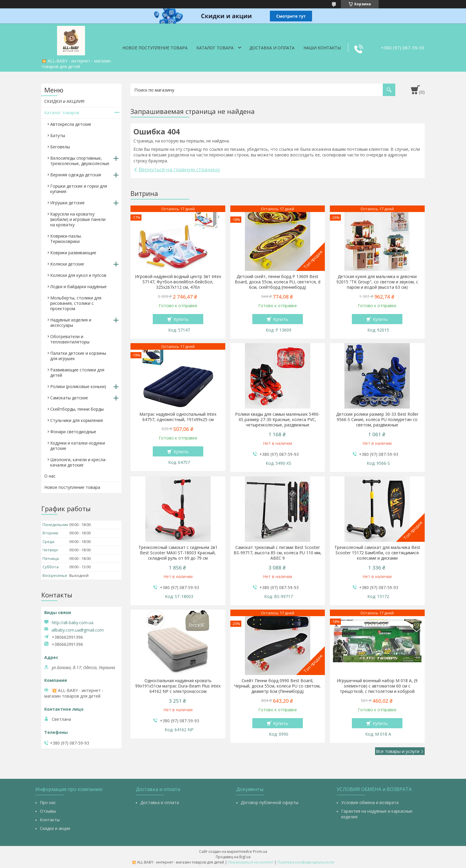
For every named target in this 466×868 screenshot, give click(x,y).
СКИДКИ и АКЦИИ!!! (64, 101)
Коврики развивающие (73, 253)
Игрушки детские (67, 203)
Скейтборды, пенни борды (77, 409)
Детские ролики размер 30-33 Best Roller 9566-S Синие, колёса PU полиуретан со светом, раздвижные (377, 420)
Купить (181, 319)
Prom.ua (260, 851)
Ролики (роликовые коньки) (78, 386)
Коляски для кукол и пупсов (78, 275)
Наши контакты (322, 48)
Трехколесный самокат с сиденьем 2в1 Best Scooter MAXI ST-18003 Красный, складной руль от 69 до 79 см (178, 553)
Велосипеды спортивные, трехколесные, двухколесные (80, 161)
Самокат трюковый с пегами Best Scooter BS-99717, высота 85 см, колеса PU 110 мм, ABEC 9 (278, 553)
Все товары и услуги (398, 751)
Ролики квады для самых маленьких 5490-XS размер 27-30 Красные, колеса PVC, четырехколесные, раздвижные (277, 420)
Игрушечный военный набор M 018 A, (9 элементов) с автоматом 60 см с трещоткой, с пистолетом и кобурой (377, 686)
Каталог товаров (62, 113)
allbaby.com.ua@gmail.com (78, 630)
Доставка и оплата (272, 48)
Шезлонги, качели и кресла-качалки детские (78, 462)
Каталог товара (215, 48)
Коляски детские (67, 264)
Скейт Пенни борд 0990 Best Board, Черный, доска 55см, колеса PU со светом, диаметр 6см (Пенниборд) (277, 686)
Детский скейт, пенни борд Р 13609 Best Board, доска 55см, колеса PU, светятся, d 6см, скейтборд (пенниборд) (278, 282)
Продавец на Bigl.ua (233, 857)
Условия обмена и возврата (370, 802)
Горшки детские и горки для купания (79, 189)
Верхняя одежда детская (76, 175)
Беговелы (60, 147)
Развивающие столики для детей (77, 372)
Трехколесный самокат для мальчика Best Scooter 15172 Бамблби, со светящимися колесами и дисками (377, 553)
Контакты (50, 820)
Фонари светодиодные (73, 432)
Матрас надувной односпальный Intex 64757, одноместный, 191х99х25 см (178, 417)
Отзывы (48, 811)
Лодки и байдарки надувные (78, 287)
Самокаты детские (69, 398)
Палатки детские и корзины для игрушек (78, 356)
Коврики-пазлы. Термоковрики (66, 239)
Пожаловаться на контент (251, 862)
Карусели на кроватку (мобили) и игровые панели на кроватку (78, 219)
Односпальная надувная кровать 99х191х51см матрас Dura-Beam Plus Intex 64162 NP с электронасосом (178, 686)
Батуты (58, 135)
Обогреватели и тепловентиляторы (70, 339)
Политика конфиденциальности (306, 862)
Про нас (48, 802)
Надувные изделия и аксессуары (71, 322)
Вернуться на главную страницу (180, 169)
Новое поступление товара (155, 48)
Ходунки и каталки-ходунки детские (78, 446)
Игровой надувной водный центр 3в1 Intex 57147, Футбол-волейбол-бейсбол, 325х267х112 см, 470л (178, 282)
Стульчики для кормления (77, 420)
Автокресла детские (71, 124)
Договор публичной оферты (270, 802)
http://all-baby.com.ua (73, 623)
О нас (50, 476)
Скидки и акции (55, 828)
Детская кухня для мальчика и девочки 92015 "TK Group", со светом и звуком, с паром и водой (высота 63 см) (377, 282)
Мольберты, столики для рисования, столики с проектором (76, 303)
